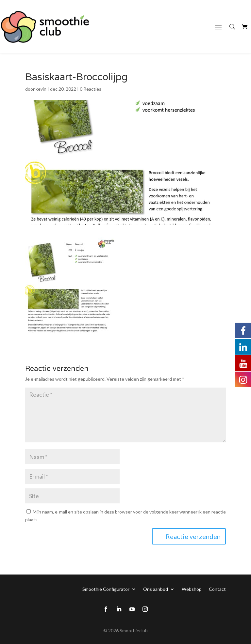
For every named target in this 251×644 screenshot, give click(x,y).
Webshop (192, 589)
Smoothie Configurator (106, 589)
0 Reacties (91, 89)
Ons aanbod (156, 589)
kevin (41, 89)
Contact (217, 589)
